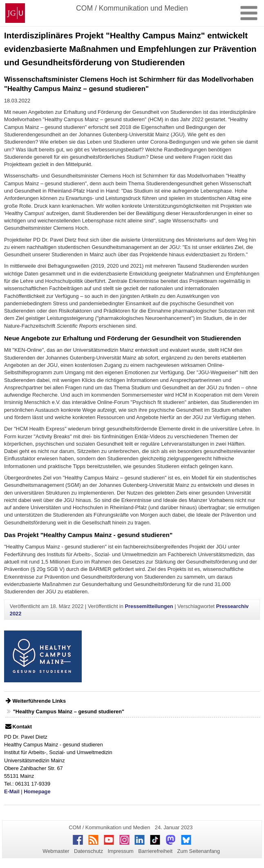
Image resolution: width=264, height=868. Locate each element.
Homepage (37, 791)
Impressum (120, 851)
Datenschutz (88, 851)
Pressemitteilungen (149, 606)
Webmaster (56, 851)
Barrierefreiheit (155, 851)
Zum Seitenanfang (198, 851)
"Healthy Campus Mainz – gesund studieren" (69, 711)
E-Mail (12, 791)
